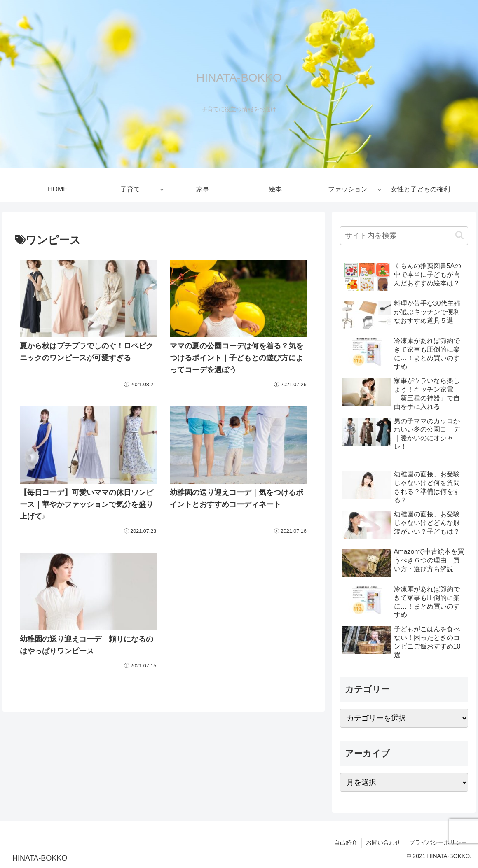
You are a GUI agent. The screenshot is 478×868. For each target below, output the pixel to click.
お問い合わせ (383, 842)
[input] (404, 236)
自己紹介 (346, 842)
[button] (459, 236)
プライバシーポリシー (438, 842)
